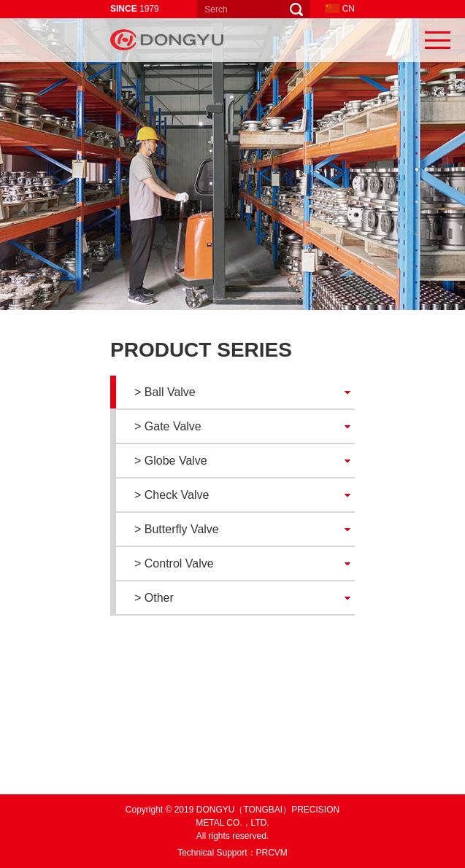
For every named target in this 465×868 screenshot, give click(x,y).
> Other (154, 598)
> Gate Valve (168, 426)
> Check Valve (172, 495)
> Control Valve (174, 563)
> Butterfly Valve (177, 529)
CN (340, 9)
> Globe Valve (171, 461)
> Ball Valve (165, 392)
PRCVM (272, 853)
